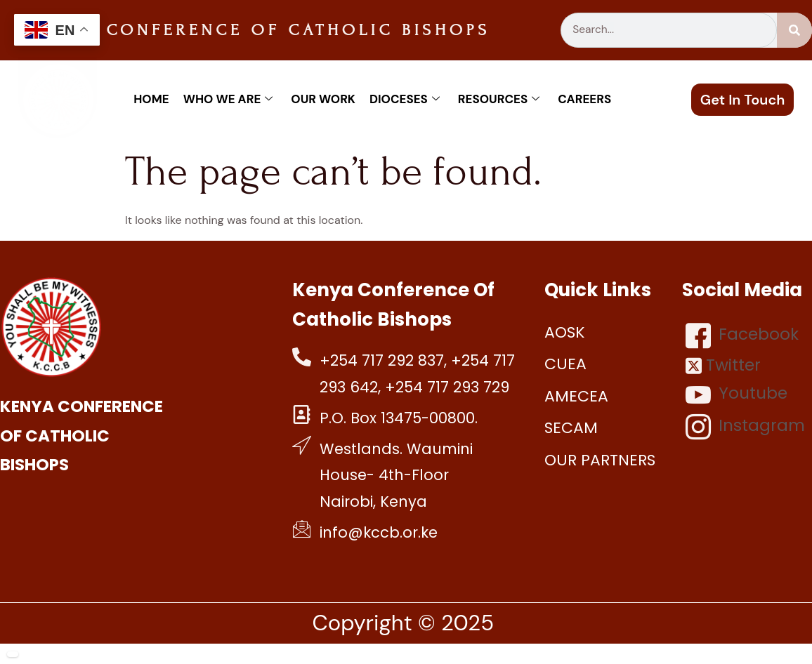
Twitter (723, 365)
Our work (323, 99)
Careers (584, 99)
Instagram (745, 427)
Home (151, 99)
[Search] (794, 30)
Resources (499, 99)
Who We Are (228, 99)
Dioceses (405, 99)
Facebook (742, 336)
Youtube (736, 394)
